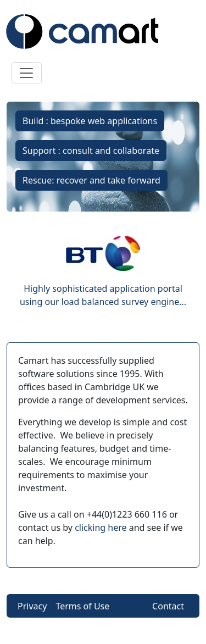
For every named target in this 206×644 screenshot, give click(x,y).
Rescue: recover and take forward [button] (91, 180)
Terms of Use (82, 606)
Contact (168, 606)
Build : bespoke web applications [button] (90, 121)
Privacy (32, 606)
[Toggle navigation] (26, 73)
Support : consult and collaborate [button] (91, 151)
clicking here (101, 528)
